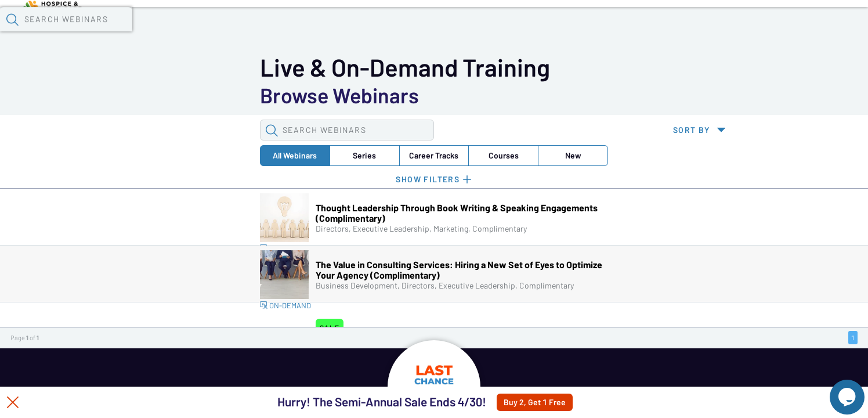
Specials (408, 30)
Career (234, 95)
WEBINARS (113, 379)
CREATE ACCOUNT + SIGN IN (633, 379)
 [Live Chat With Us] (837, 389)
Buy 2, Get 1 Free (563, 402)
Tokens (329, 30)
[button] (640, 28)
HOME (345, 379)
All (118, 95)
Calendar (270, 30)
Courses (292, 95)
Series (176, 95)
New (350, 95)
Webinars (206, 30)
